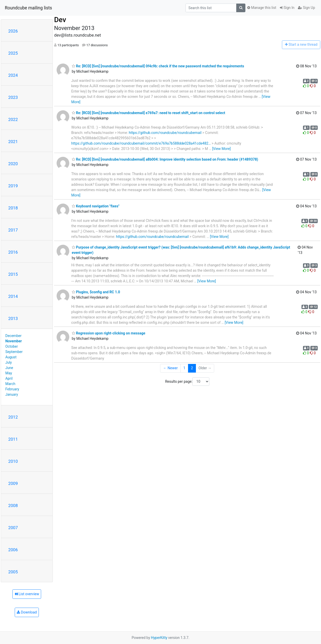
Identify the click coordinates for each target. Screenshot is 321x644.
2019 (13, 186)
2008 (13, 505)
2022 (13, 119)
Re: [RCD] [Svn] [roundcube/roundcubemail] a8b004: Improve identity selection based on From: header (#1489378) (165, 159)
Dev (60, 20)
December (13, 336)
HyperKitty (159, 638)
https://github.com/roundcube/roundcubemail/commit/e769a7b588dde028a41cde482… (141, 143)
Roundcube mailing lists (28, 8)
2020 (13, 164)
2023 (13, 97)
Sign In (287, 8)
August (11, 357)
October (12, 346)
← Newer (171, 368)
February (12, 389)
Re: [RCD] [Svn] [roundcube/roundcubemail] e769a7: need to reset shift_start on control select (148, 113)
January (12, 394)
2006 (13, 550)
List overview (27, 594)
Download (27, 612)
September (14, 352)
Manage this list (262, 8)
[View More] (221, 149)
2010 (13, 461)
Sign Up (306, 8)
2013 (13, 318)
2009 (13, 483)
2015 (13, 274)
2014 (13, 296)
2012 (13, 417)
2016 (13, 252)
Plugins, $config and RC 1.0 (96, 292)
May (9, 373)
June (9, 368)
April (9, 378)
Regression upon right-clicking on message (109, 333)
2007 (13, 528)
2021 (13, 142)
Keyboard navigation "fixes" (96, 206)
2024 (13, 75)
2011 (13, 439)
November (14, 341)
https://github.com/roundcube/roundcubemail (165, 133)
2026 (13, 31)
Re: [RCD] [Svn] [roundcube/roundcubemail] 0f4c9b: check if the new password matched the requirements (158, 66)
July (9, 362)
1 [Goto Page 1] (184, 368)
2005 (13, 572)
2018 (13, 208)
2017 (13, 230)
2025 (13, 53)
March (10, 384)
